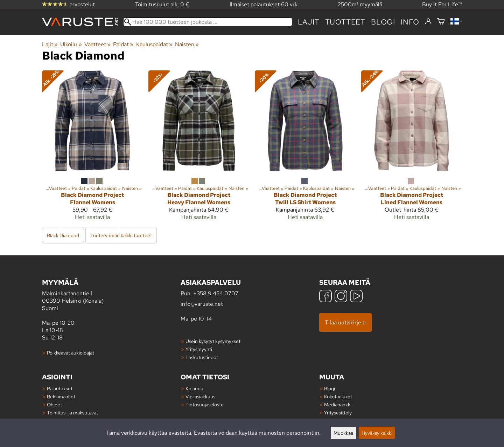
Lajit (309, 22)
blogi (383, 22)
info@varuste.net (202, 304)
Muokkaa (343, 433)
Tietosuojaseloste (205, 404)
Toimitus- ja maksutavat (72, 412)
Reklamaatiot (61, 396)
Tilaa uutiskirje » (345, 322)
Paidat (123, 44)
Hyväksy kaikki (377, 433)
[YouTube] (356, 297)
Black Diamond (63, 235)
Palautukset (60, 388)
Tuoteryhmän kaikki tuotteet (121, 235)
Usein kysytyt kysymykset (213, 341)
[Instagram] (341, 297)
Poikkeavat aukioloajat (71, 353)
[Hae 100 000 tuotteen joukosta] (208, 22)
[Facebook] (325, 297)
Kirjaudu (194, 388)
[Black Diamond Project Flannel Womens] (92, 148)
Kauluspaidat (154, 44)
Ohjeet (54, 404)
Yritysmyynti (199, 349)
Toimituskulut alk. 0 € (162, 4)
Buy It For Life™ (442, 4)
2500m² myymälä (360, 4)
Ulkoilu (71, 44)
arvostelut (68, 4)
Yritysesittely (338, 412)
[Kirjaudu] (428, 22)
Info (410, 22)
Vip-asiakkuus (200, 396)
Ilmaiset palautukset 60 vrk (264, 4)
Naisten (187, 44)
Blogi (330, 388)
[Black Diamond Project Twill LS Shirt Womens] (305, 148)
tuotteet (345, 22)
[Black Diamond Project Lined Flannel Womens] (412, 148)
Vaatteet (97, 44)
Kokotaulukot (338, 396)
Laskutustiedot (202, 357)
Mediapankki (338, 404)
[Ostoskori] (441, 22)
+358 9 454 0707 (216, 293)
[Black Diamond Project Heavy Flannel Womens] (199, 148)
